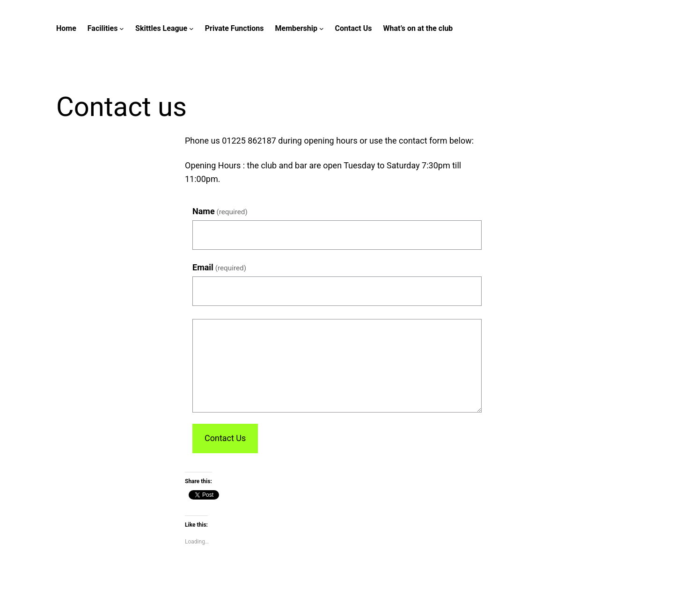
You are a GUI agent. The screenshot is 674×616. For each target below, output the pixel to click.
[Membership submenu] (322, 29)
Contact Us (225, 438)
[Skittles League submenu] (191, 29)
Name (220, 211)
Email (219, 267)
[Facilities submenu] (122, 29)
